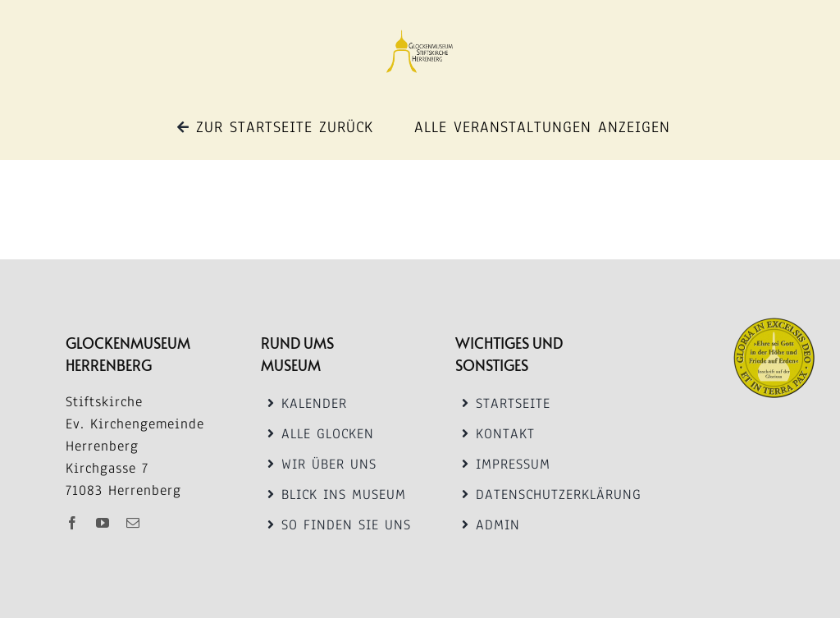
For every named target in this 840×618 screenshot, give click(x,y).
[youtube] (108, 523)
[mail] (138, 523)
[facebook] (78, 523)
